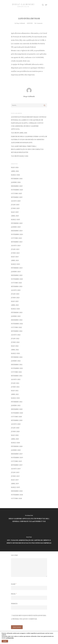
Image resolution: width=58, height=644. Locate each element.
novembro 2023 (17, 279)
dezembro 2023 (17, 275)
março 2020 (15, 443)
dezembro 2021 (17, 365)
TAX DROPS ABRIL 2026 (19, 133)
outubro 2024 (16, 238)
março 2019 (15, 487)
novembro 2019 (17, 458)
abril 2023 (15, 305)
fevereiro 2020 (17, 446)
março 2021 (15, 398)
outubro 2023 (16, 283)
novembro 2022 (17, 324)
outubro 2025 (16, 194)
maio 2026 (15, 167)
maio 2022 (15, 346)
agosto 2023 (16, 290)
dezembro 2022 (17, 320)
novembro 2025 (17, 190)
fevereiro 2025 (17, 223)
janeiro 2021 (16, 406)
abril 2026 (15, 171)
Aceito (5, 641)
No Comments (39, 23)
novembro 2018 (17, 495)
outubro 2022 (16, 327)
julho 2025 (15, 205)
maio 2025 (15, 212)
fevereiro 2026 (17, 179)
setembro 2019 (17, 465)
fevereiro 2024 (17, 268)
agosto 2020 (16, 424)
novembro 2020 (17, 413)
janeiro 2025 (16, 227)
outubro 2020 (16, 417)
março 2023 (15, 309)
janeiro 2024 (16, 272)
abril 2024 (15, 260)
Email (14, 594)
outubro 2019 (16, 461)
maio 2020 (15, 435)
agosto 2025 (16, 201)
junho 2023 (15, 298)
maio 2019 (15, 480)
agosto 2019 (16, 469)
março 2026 (15, 175)
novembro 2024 (17, 234)
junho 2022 (15, 342)
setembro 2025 (17, 197)
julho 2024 (15, 249)
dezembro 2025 (17, 186)
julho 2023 (15, 294)
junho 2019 (15, 476)
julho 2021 (15, 383)
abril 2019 (15, 484)
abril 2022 (15, 350)
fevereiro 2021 (17, 402)
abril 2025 (15, 216)
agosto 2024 (16, 246)
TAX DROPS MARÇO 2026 (20, 156)
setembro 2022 (17, 331)
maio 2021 (15, 391)
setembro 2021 (17, 376)
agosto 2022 (16, 335)
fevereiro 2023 (17, 313)
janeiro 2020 (16, 450)
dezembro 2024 (17, 231)
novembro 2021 (17, 368)
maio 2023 (15, 301)
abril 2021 (15, 394)
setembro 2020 (17, 420)
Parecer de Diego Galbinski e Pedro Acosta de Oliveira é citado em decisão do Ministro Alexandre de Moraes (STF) (29, 140)
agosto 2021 (16, 379)
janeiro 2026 (16, 182)
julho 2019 (15, 472)
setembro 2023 (17, 286)
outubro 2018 (16, 498)
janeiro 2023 (16, 316)
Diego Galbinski (21, 23)
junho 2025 (15, 208)
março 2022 (15, 353)
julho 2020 (15, 428)
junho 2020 (15, 432)
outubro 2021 (16, 372)
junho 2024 (15, 253)
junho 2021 (15, 387)
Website (14, 604)
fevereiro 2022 (17, 357)
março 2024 (15, 264)
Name (14, 584)
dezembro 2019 (17, 454)
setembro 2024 (17, 242)
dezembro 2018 (17, 491)
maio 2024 (15, 257)
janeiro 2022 (16, 361)
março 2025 (15, 220)
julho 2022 (15, 339)
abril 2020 (15, 439)
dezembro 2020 (17, 409)
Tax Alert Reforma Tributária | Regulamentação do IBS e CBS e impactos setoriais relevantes (27, 149)
